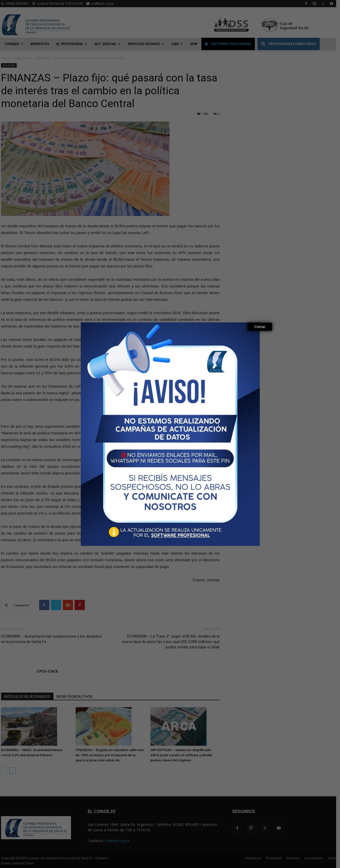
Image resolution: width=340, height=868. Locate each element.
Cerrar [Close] (260, 327)
